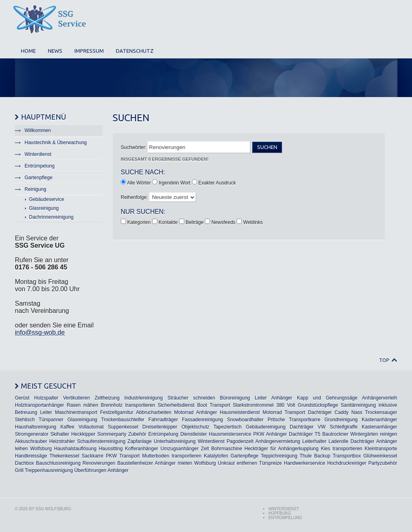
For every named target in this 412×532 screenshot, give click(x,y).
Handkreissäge (31, 456)
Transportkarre (305, 420)
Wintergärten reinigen (374, 434)
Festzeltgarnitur (117, 412)
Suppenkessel (123, 427)
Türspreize (271, 463)
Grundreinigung (341, 420)
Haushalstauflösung (75, 449)
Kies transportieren (341, 449)
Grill (19, 470)
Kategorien (139, 222)
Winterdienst (211, 441)
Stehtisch (25, 420)
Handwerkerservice (305, 463)
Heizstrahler (62, 441)
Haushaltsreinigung (36, 427)
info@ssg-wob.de (40, 332)
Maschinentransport (76, 412)
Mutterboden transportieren (172, 456)
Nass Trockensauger (374, 412)
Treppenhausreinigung (49, 470)
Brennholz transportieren (128, 405)
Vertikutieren (77, 398)
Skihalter (60, 434)
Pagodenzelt (240, 441)
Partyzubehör (383, 463)
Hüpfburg (280, 513)
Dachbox (24, 463)
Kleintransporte (381, 449)
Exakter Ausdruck (217, 183)
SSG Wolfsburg (53, 509)
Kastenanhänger (379, 420)
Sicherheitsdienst (176, 405)
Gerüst (22, 398)
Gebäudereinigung (266, 427)
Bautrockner (335, 434)
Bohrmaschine (227, 449)
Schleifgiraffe (343, 427)
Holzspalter (46, 398)
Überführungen (90, 470)
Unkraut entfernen (237, 463)
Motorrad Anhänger (196, 412)
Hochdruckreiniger (347, 463)
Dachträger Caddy (328, 412)
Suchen (267, 147)
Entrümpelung (163, 434)
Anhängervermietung (278, 441)
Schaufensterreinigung (101, 441)
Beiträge (195, 222)
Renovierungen (99, 463)
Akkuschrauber (31, 441)
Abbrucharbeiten (154, 412)
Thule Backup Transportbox (330, 456)
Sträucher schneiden (191, 398)
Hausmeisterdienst (240, 412)
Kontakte (169, 222)
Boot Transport (214, 405)
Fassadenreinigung (202, 420)
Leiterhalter (314, 441)
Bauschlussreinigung (58, 463)
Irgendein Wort (175, 183)
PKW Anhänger (270, 434)
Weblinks (253, 222)
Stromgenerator (32, 434)
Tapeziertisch (227, 427)
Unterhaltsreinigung (175, 441)
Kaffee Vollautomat (82, 427)
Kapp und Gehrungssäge (327, 398)
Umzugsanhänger (180, 449)
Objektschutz (195, 427)
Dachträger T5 (305, 434)
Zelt (205, 449)
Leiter (261, 398)
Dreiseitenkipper (160, 427)
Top (384, 360)
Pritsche (276, 420)
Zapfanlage (140, 441)
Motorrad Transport (284, 412)
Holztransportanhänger (39, 405)
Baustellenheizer (135, 463)
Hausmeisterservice (230, 434)
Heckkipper (83, 434)
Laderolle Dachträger (351, 441)
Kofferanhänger (142, 449)
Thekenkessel (64, 456)
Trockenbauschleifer (123, 420)
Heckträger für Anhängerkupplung (281, 449)
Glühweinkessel (380, 456)
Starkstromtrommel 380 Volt (264, 405)
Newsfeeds (224, 222)
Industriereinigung (143, 398)
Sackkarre (93, 456)
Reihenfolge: (135, 197)
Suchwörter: (134, 147)
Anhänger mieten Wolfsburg (185, 463)
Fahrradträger (163, 420)
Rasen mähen (82, 405)
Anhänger (282, 398)
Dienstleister (194, 434)
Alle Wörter (139, 183)
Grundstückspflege (318, 405)
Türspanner (51, 420)
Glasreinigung (82, 420)
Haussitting (110, 449)
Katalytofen (216, 456)
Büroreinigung (235, 398)
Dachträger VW (308, 427)
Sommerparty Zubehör (122, 434)
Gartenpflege (244, 456)
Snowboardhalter (245, 420)
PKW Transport (123, 456)
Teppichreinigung (279, 456)
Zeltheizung (107, 398)
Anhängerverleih (380, 398)
